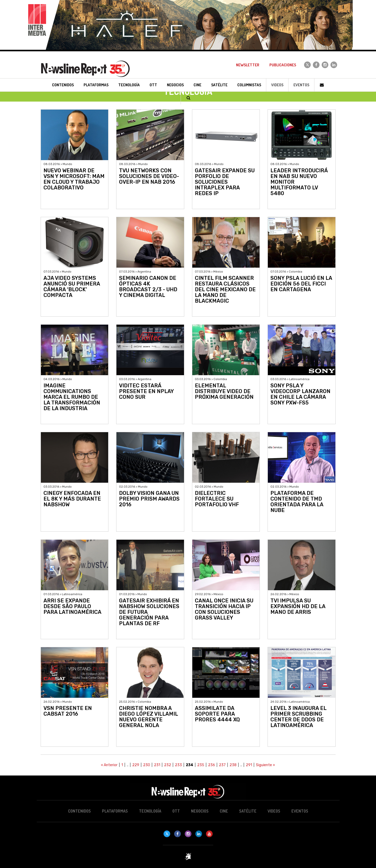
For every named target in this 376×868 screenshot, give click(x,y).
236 (212, 765)
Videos (277, 85)
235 (201, 765)
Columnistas (249, 85)
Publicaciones (283, 65)
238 (233, 765)
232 (168, 765)
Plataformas (115, 811)
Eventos (301, 85)
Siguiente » (266, 765)
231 (157, 765)
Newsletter (248, 65)
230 (147, 765)
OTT (176, 811)
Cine (224, 811)
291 (249, 765)
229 (136, 765)
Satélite (248, 811)
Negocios (200, 811)
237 (222, 765)
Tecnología (150, 811)
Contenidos (79, 811)
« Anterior (109, 765)
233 (178, 765)
